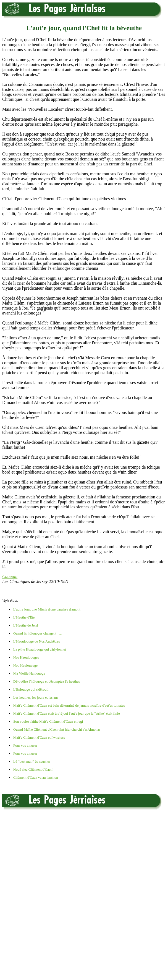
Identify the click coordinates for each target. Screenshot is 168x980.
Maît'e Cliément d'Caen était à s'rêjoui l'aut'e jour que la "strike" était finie (66, 713)
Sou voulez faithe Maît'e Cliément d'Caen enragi (48, 721)
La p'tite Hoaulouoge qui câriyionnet (40, 649)
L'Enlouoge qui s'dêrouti (31, 689)
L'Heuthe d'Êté (24, 617)
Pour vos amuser (25, 745)
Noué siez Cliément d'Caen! (33, 769)
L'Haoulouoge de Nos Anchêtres (37, 641)
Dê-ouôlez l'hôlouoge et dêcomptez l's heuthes (47, 681)
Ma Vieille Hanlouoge (29, 673)
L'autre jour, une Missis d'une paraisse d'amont (47, 609)
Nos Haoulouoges (26, 657)
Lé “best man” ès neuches (32, 761)
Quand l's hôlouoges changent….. (37, 633)
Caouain (10, 576)
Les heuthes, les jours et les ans (36, 697)
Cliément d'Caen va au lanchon (36, 777)
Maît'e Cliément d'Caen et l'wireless (39, 737)
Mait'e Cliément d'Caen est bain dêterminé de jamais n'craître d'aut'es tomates (69, 705)
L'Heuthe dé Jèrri (26, 625)
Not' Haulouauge (25, 665)
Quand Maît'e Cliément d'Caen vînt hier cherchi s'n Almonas (57, 729)
